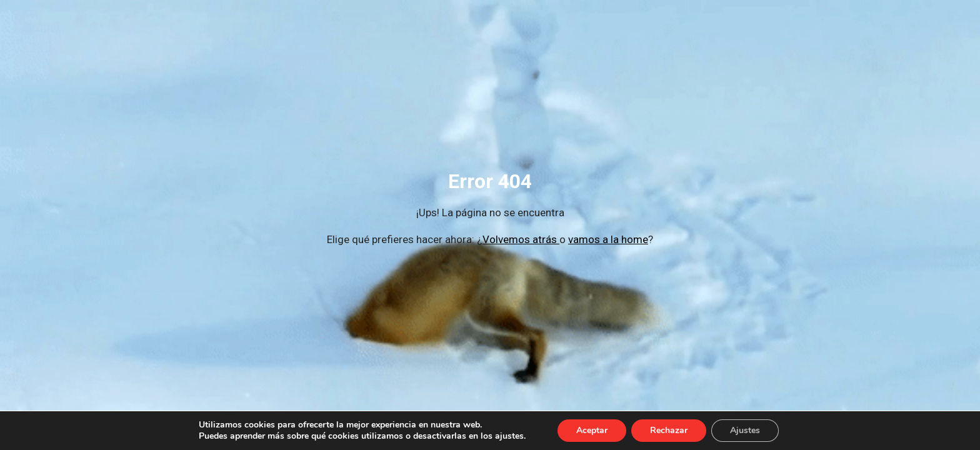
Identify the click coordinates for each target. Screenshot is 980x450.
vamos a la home (608, 239)
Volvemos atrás (521, 239)
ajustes (509, 436)
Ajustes (745, 430)
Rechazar (669, 430)
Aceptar (592, 430)
